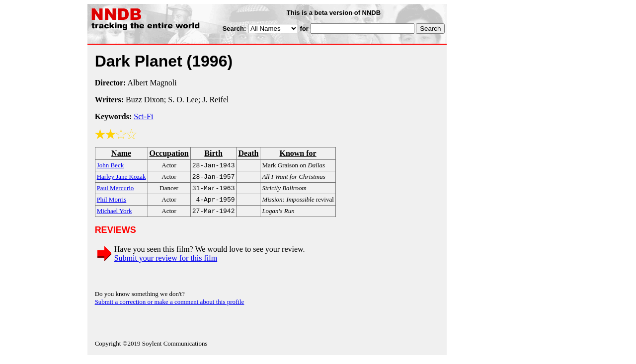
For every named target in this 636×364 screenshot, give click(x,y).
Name (121, 153)
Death (248, 153)
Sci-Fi (143, 116)
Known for (298, 153)
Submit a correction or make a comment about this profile (170, 307)
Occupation (169, 153)
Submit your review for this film (166, 263)
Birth (213, 153)
